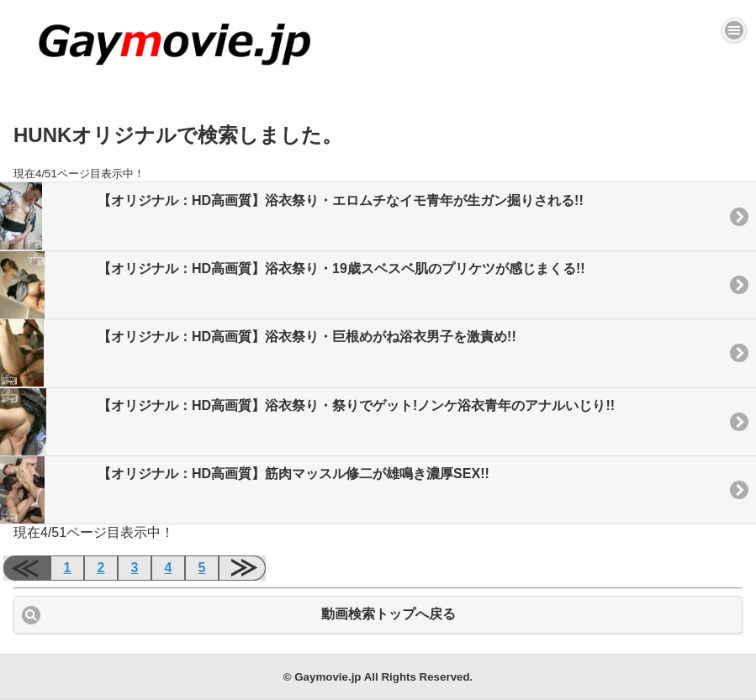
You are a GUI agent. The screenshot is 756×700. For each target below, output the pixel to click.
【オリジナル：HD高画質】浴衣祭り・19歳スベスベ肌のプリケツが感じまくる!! (293, 285)
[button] (734, 30)
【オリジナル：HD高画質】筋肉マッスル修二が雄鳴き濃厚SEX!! (245, 490)
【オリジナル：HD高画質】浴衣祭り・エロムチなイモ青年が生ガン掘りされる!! (292, 216)
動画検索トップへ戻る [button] (389, 614)
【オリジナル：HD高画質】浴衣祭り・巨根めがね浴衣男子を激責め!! (258, 353)
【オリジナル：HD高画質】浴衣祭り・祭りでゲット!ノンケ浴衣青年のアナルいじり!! (307, 422)
